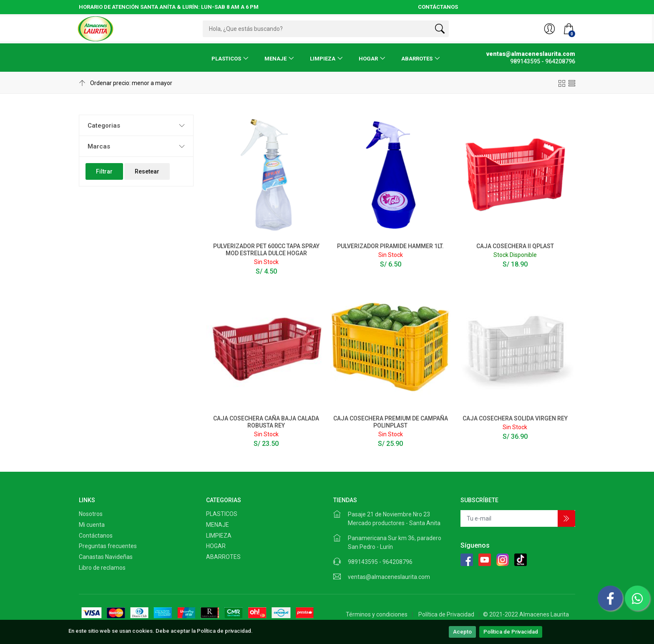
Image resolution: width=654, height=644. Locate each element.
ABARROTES (417, 59)
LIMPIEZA (323, 59)
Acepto (462, 632)
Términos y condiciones (377, 614)
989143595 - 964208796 (380, 562)
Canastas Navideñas (106, 557)
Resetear (147, 171)
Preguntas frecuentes (108, 546)
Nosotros (91, 514)
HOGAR (368, 59)
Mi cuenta (92, 525)
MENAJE (275, 59)
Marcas (99, 146)
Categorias (104, 126)
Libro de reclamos (102, 568)
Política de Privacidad (511, 632)
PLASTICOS (226, 59)
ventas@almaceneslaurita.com (389, 577)
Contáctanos (96, 536)
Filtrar (104, 171)
